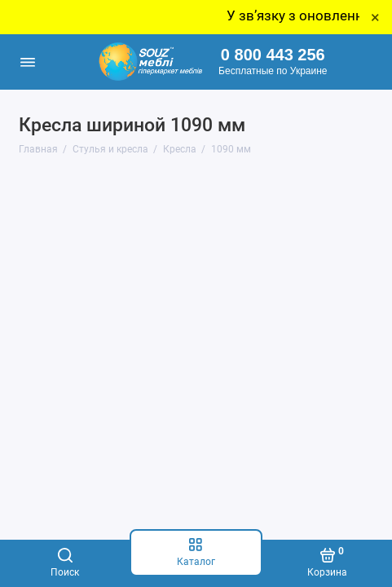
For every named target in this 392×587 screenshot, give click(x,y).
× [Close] (375, 17)
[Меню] (28, 62)
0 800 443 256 (273, 55)
